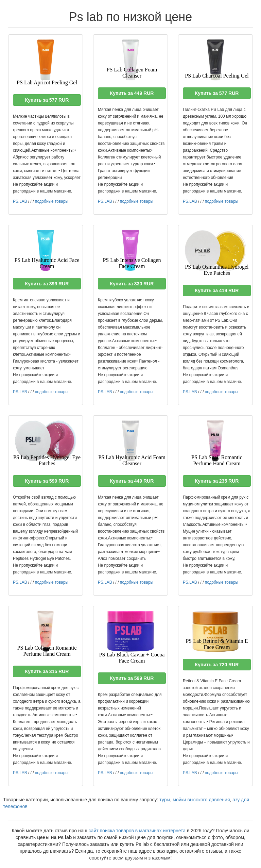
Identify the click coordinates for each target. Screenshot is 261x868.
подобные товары (52, 201)
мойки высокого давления (201, 800)
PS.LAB (20, 201)
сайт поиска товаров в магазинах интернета (137, 831)
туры (165, 800)
